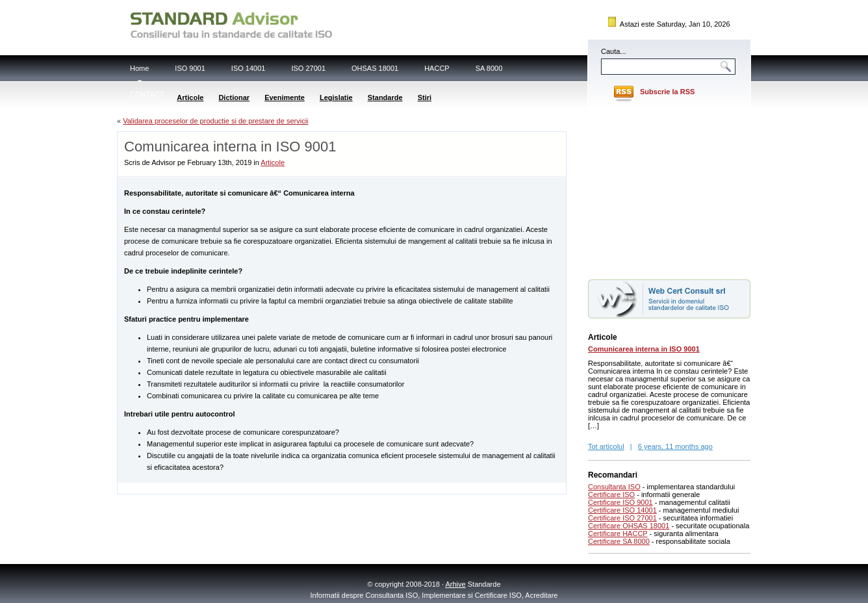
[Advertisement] (270, 488)
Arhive (456, 584)
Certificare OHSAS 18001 (629, 526)
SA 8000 (489, 68)
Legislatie (336, 97)
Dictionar (234, 97)
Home (139, 68)
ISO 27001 (308, 68)
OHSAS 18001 (375, 68)
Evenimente (285, 97)
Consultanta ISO (614, 487)
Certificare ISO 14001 (622, 510)
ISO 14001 (249, 68)
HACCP (437, 68)
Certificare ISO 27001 (622, 518)
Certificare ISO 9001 (620, 502)
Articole (190, 97)
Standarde (385, 97)
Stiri (425, 97)
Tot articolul (606, 446)
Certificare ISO (611, 494)
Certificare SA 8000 (619, 541)
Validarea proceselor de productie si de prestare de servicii (215, 121)
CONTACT (147, 94)
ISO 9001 (190, 68)
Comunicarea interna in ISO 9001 (644, 349)
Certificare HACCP (618, 533)
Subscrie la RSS (667, 92)
